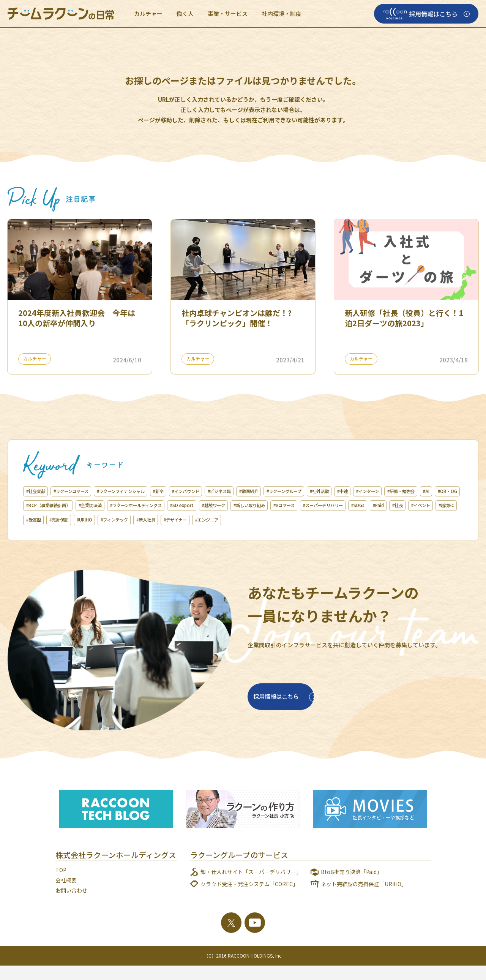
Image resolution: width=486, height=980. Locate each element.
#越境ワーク (409, 505)
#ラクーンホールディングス (310, 505)
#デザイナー (124, 534)
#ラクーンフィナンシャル (150, 491)
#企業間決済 (251, 505)
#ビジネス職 (278, 491)
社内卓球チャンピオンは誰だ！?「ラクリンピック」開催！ (237, 318)
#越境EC (304, 520)
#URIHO (401, 520)
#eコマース (93, 520)
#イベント (270, 520)
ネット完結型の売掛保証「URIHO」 (364, 898)
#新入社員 (86, 534)
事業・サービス (228, 13)
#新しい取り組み (48, 520)
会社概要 (66, 895)
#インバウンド (234, 491)
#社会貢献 (40, 491)
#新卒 (199, 491)
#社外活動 (408, 491)
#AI (118, 505)
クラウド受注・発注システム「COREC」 (249, 898)
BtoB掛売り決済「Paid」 (351, 886)
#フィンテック (45, 534)
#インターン (42, 505)
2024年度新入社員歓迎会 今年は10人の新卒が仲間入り (77, 318)
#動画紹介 (316, 491)
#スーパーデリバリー (143, 520)
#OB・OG (146, 505)
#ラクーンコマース (86, 491)
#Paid (215, 520)
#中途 (439, 491)
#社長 (240, 520)
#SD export (369, 505)
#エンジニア (165, 534)
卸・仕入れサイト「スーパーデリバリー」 (251, 886)
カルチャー (148, 13)
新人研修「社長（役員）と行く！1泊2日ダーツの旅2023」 (404, 318)
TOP (61, 884)
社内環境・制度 (282, 13)
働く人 (185, 13)
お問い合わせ (71, 904)
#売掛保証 (368, 520)
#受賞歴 (335, 520)
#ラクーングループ (362, 491)
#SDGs (188, 520)
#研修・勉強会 (86, 505)
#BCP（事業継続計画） (197, 505)
